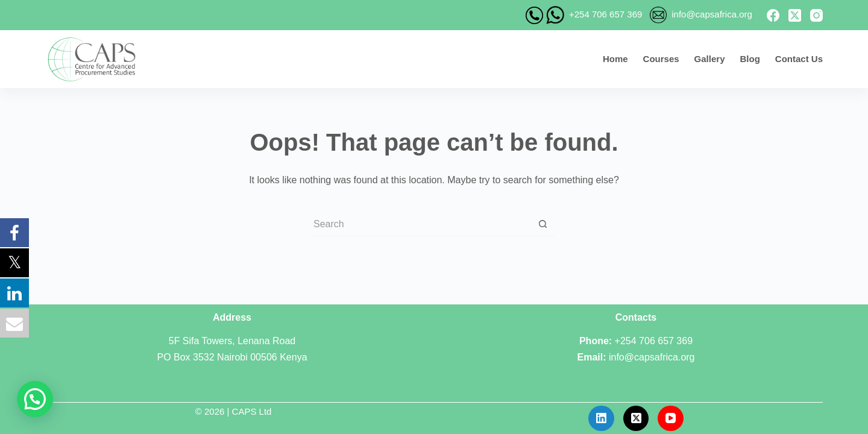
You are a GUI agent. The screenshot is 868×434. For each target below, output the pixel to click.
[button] (35, 399)
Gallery (710, 59)
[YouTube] (671, 419)
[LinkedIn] (601, 419)
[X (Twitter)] (795, 15)
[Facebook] (773, 15)
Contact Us (799, 59)
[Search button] (542, 224)
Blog (750, 59)
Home (615, 59)
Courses (661, 59)
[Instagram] (816, 15)
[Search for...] (422, 224)
